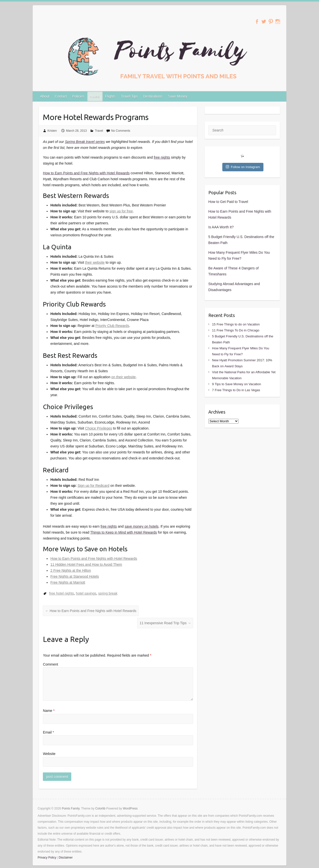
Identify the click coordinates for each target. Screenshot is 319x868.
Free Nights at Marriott (68, 582)
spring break (108, 593)
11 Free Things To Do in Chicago (236, 330)
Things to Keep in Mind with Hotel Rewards (124, 532)
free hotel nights (62, 593)
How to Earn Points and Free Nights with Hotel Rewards (86, 173)
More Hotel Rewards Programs (96, 117)
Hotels (95, 96)
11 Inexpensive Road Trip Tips (165, 623)
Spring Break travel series (85, 142)
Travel (99, 131)
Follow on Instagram (243, 167)
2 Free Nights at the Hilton (71, 570)
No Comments (121, 131)
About (45, 96)
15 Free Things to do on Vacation (236, 324)
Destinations (153, 96)
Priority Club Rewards (112, 326)
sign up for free (121, 211)
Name (49, 711)
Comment (50, 664)
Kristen (52, 131)
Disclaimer (66, 858)
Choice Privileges (98, 428)
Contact (61, 96)
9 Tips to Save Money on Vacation (237, 384)
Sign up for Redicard (93, 486)
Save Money (178, 96)
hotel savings (86, 593)
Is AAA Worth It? (221, 227)
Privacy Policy (47, 858)
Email (48, 732)
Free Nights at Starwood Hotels (75, 576)
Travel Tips (129, 96)
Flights (110, 96)
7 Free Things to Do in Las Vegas (236, 390)
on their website (124, 377)
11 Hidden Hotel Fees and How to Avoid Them (86, 564)
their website (95, 262)
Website (49, 754)
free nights (162, 157)
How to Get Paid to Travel (228, 202)
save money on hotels (142, 526)
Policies (78, 96)
